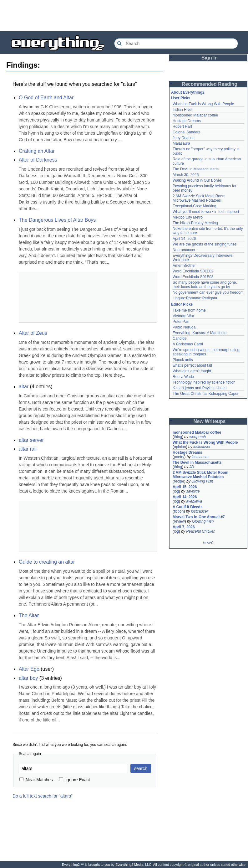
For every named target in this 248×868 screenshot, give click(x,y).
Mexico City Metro (188, 217)
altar (24, 387)
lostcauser (202, 447)
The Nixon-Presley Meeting (195, 223)
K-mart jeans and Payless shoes (200, 388)
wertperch (197, 437)
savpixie (193, 491)
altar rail (28, 449)
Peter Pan (181, 322)
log (176, 491)
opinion (180, 447)
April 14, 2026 (184, 239)
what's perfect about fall (192, 365)
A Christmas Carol (188, 344)
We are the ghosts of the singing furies (205, 244)
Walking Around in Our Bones (197, 180)
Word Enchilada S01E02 (193, 271)
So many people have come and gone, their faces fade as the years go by (205, 285)
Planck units (183, 360)
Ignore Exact (75, 780)
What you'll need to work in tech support (206, 212)
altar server (31, 440)
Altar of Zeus (33, 333)
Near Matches (36, 780)
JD (192, 467)
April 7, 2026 (184, 527)
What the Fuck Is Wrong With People (203, 104)
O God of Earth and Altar (46, 98)
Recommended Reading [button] (210, 84)
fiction (179, 511)
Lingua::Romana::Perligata (195, 298)
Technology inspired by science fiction (204, 382)
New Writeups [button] (210, 421)
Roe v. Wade (183, 377)
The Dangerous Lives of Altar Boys (57, 220)
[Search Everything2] (176, 44)
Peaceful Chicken (201, 531)
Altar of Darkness (38, 160)
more (208, 542)
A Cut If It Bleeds (188, 507)
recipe (179, 481)
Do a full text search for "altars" (43, 796)
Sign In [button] (210, 58)
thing (178, 437)
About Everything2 (188, 92)
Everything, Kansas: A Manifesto (200, 333)
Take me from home (189, 310)
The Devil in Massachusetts (196, 169)
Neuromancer (184, 250)
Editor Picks (182, 304)
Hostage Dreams (187, 121)
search (141, 768)
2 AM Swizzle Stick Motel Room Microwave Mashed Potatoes (199, 198)
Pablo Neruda (184, 327)
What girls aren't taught (192, 371)
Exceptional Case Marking (194, 206)
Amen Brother (184, 266)
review (179, 521)
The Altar (29, 615)
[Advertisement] (124, 16)
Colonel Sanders (187, 132)
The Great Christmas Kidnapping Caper (206, 394)
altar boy (28, 678)
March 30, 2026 (186, 175)
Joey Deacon (184, 138)
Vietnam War (183, 316)
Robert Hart (182, 127)
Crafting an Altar (37, 151)
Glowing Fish (202, 481)
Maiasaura (181, 143)
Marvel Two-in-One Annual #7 (199, 517)
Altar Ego (29, 669)
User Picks (181, 98)
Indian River (183, 110)
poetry (179, 457)
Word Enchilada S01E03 (193, 277)
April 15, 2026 (185, 487)
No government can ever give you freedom (208, 292)
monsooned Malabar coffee (195, 115)
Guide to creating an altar (47, 562)
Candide (180, 338)
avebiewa (194, 501)
